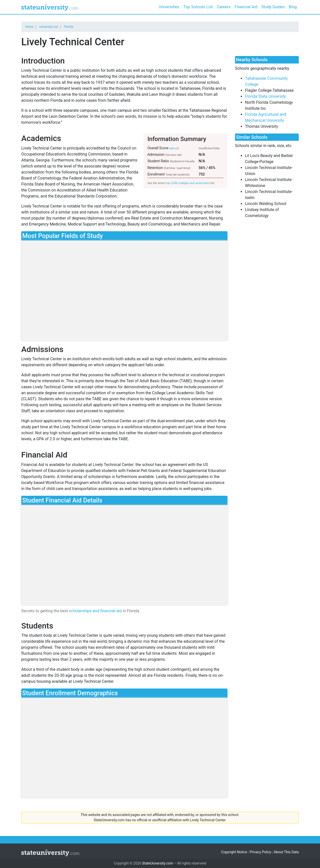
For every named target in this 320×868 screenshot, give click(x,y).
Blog (293, 7)
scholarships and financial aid (95, 611)
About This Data (286, 852)
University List (49, 27)
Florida (69, 27)
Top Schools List (198, 7)
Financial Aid (246, 7)
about (174, 148)
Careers (224, 7)
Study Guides (273, 7)
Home (29, 27)
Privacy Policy (260, 852)
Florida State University (265, 96)
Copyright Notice (234, 852)
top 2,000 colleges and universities (188, 183)
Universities (169, 7)
